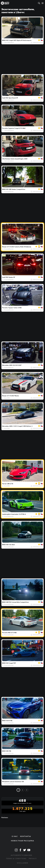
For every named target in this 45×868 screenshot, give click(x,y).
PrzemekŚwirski (9, 192)
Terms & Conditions (16, 859)
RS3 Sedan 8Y (10, 277)
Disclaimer (23, 863)
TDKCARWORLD (9, 43)
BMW (4, 40)
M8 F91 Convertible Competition (17, 602)
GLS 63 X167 (17, 365)
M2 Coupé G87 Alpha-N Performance (19, 40)
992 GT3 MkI (12, 633)
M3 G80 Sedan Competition (16, 189)
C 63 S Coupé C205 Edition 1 (23, 426)
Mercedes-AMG (7, 365)
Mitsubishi (6, 782)
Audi (4, 98)
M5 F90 (9, 751)
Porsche (5, 128)
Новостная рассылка (22, 841)
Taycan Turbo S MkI (15, 308)
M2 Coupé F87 (11, 663)
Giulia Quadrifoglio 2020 (19, 159)
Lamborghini (6, 514)
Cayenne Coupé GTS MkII (17, 128)
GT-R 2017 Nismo (13, 396)
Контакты (26, 836)
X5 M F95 (9, 721)
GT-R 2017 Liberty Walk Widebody (19, 247)
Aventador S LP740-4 (18, 514)
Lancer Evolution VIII (17, 782)
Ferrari (4, 484)
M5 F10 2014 (10, 545)
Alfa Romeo (6, 159)
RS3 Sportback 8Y (12, 98)
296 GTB (10, 484)
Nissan (4, 247)
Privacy (33, 859)
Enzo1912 (7, 398)
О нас (15, 836)
